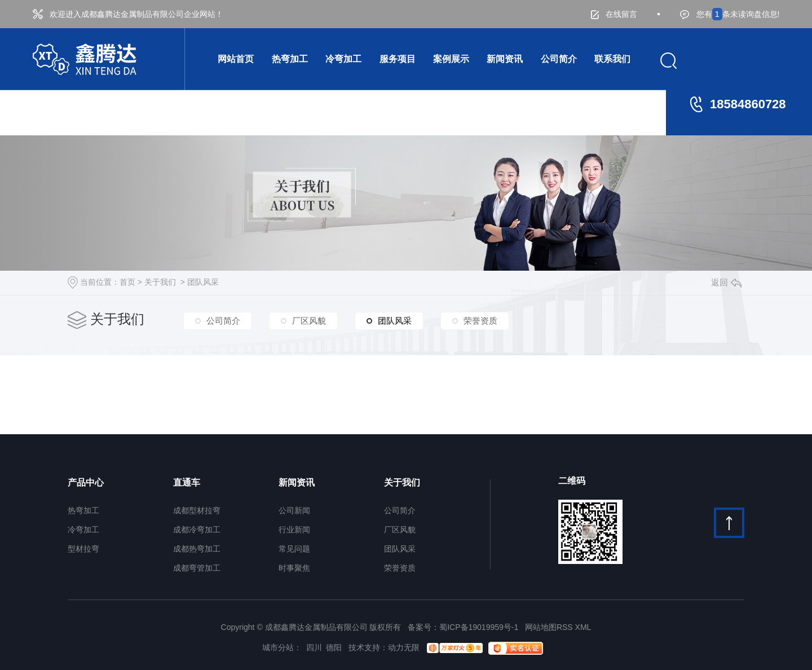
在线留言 (614, 15)
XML (583, 627)
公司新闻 (294, 510)
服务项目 (398, 59)
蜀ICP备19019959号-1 (479, 627)
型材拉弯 (83, 549)
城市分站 (278, 647)
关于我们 (160, 282)
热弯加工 (290, 59)
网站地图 (541, 627)
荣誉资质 (480, 321)
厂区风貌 (309, 321)
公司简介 (559, 59)
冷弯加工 (343, 59)
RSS (565, 627)
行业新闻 (294, 530)
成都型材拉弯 (197, 510)
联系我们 (612, 59)
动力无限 (404, 647)
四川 (314, 647)
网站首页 (236, 59)
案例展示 (451, 59)
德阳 (334, 647)
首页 (127, 282)
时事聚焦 (294, 568)
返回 (726, 282)
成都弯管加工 (197, 568)
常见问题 (294, 549)
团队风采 (203, 282)
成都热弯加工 (197, 549)
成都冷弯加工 (197, 530)
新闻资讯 (505, 59)
